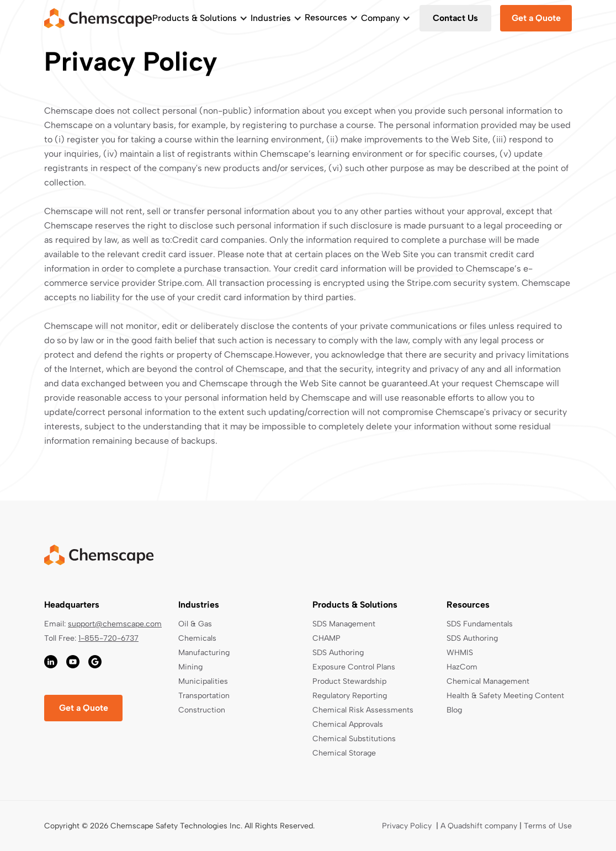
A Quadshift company (479, 826)
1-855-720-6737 (108, 638)
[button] (200, 18)
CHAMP (326, 638)
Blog (454, 710)
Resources (326, 17)
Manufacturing (204, 653)
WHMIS (460, 653)
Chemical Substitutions (354, 739)
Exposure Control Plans (354, 667)
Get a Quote (536, 18)
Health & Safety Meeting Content (505, 696)
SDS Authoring (338, 653)
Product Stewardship (349, 681)
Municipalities (203, 681)
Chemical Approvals (348, 724)
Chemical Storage (344, 753)
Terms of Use (548, 826)
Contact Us (455, 18)
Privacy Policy (407, 826)
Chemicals (197, 638)
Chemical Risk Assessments (363, 710)
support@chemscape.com (115, 624)
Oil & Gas (195, 624)
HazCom (462, 667)
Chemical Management (488, 681)
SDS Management (344, 624)
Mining (190, 667)
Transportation (204, 696)
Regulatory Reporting (350, 696)
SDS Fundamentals (480, 624)
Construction (202, 710)
